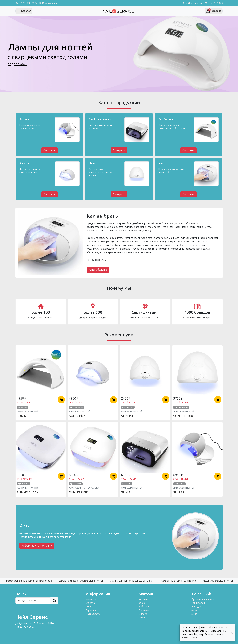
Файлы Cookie (189, 638)
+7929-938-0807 (26, 3)
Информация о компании (37, 546)
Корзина (143, 599)
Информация (48, 3)
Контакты (91, 599)
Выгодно (196, 607)
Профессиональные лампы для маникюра (28, 581)
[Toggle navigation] (24, 11)
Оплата (143, 614)
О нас (89, 607)
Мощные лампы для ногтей (218, 581)
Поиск (142, 617)
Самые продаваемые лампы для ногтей (81, 581)
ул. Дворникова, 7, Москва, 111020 (202, 3)
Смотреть (49, 150)
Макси (195, 614)
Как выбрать (93, 614)
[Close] (232, 633)
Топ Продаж (198, 603)
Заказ (142, 603)
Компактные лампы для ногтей (178, 581)
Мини (194, 610)
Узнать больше (98, 270)
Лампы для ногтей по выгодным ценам (132, 581)
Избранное (145, 607)
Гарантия (91, 610)
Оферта (90, 603)
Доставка (144, 610)
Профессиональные (203, 599)
